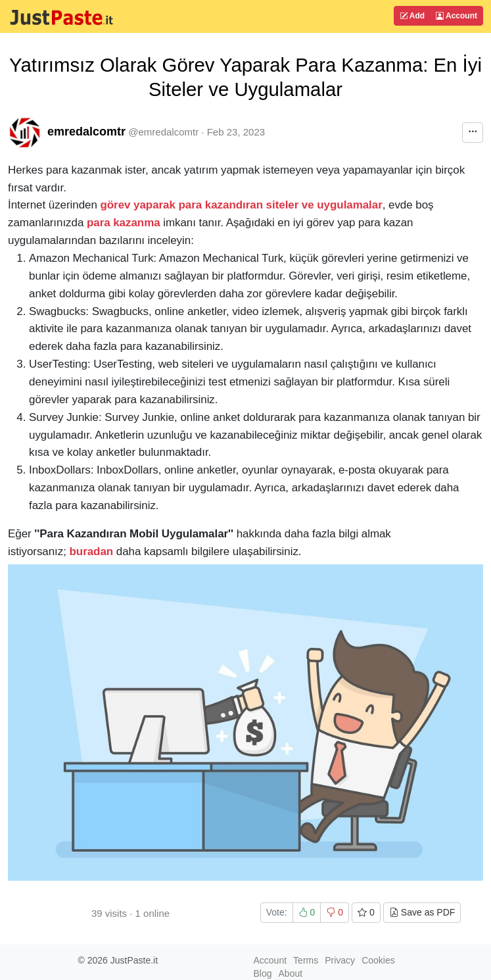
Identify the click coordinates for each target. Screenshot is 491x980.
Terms (306, 960)
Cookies (378, 960)
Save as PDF (422, 912)
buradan (92, 551)
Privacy (340, 960)
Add (412, 16)
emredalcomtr (86, 132)
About (291, 973)
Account (456, 16)
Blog (263, 973)
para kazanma (124, 223)
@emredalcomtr (163, 132)
